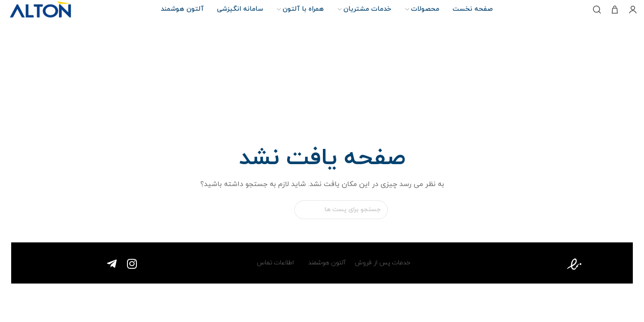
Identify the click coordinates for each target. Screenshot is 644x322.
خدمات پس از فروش (383, 263)
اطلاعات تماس (275, 263)
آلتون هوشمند (326, 263)
